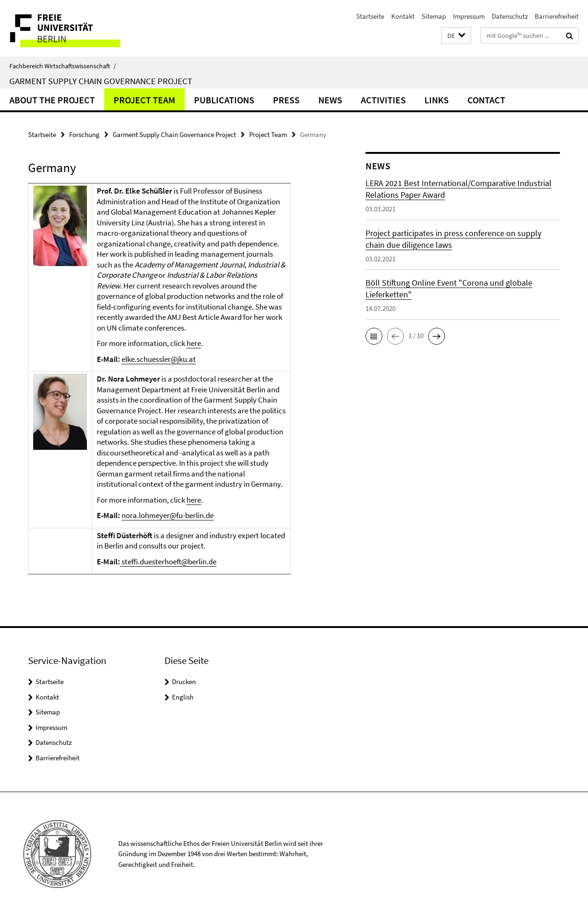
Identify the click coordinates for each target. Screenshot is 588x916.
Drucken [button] (184, 682)
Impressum (469, 16)
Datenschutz (510, 16)
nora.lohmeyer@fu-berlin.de (168, 515)
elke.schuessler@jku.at (159, 359)
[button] (456, 36)
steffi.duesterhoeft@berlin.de (168, 562)
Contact (486, 100)
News (330, 100)
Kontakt (403, 16)
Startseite (370, 16)
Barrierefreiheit (557, 16)
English (183, 697)
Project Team (144, 100)
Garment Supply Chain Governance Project (101, 81)
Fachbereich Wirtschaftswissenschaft (63, 66)
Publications (224, 100)
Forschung (84, 134)
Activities (383, 100)
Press (286, 100)
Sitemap (434, 16)
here (194, 343)
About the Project (52, 100)
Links (437, 100)
